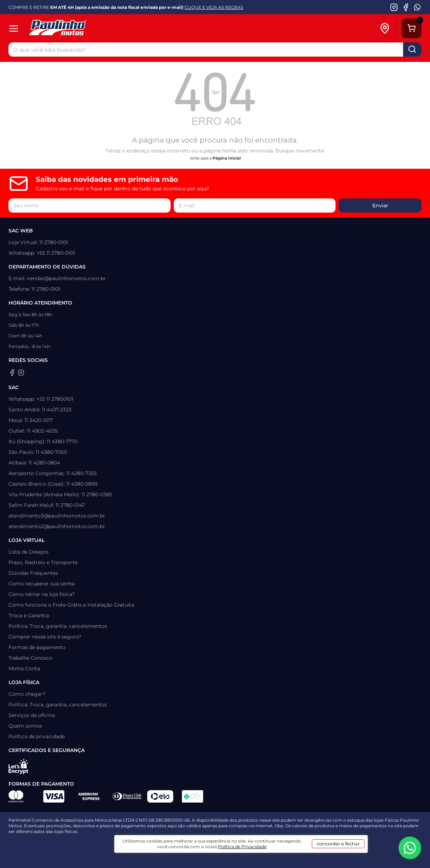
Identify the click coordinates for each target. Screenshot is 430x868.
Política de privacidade (37, 736)
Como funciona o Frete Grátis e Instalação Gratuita (71, 605)
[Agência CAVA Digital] (208, 843)
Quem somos (25, 726)
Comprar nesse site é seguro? (45, 637)
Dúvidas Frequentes (33, 573)
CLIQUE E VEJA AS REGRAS (214, 7)
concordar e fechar (329, 855)
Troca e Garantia (29, 615)
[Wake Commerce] (241, 843)
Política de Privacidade (258, 858)
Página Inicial (227, 158)
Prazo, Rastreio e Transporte (43, 562)
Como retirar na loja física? (42, 594)
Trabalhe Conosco (30, 658)
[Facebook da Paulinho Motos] (406, 7)
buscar (412, 50)
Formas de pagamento (37, 647)
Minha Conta (24, 669)
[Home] (91, 28)
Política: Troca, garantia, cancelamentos (58, 626)
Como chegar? (27, 694)
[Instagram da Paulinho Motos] (394, 7)
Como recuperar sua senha (42, 584)
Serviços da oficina (32, 715)
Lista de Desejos (28, 552)
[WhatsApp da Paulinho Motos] (417, 7)
